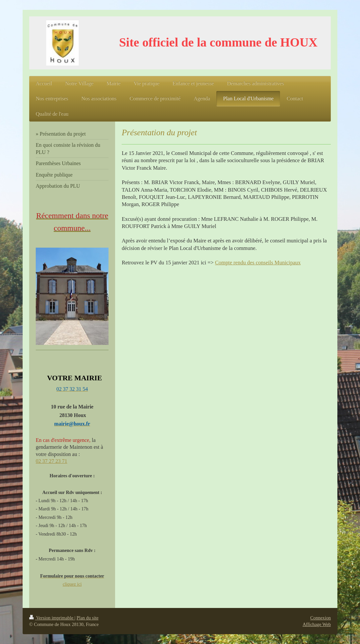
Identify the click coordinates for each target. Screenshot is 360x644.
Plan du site (88, 618)
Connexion (320, 618)
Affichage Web (317, 624)
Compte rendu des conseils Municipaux (258, 263)
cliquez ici (72, 584)
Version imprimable (52, 618)
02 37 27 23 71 (51, 461)
